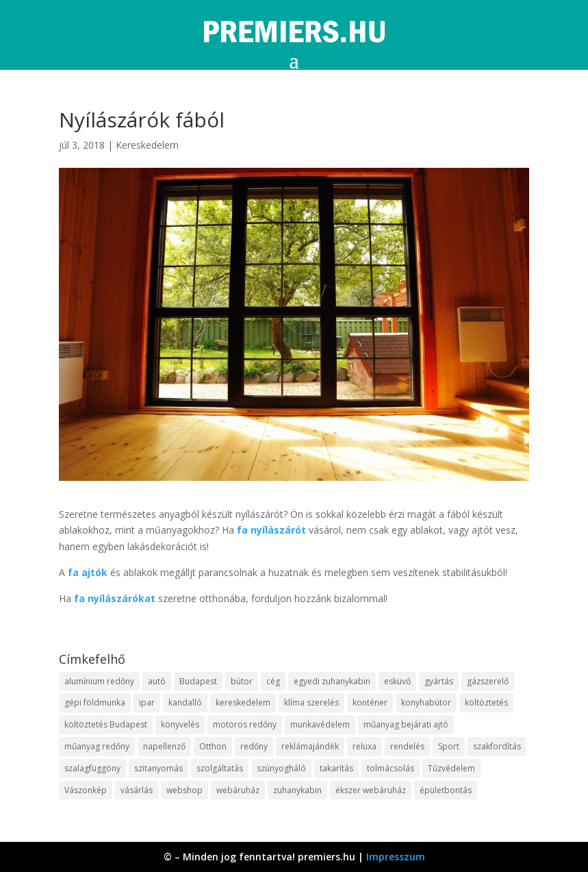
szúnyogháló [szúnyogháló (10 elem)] (281, 768)
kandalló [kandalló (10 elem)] (185, 702)
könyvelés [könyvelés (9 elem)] (180, 724)
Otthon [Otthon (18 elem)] (213, 746)
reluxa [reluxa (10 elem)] (365, 746)
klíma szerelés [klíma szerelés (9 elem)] (311, 702)
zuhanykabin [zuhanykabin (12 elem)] (297, 790)
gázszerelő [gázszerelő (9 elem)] (488, 681)
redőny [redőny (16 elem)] (254, 746)
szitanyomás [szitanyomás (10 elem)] (158, 768)
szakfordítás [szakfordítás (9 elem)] (497, 746)
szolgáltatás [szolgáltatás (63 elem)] (220, 768)
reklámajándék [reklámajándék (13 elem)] (310, 746)
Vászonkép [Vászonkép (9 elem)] (86, 790)
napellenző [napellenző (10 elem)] (164, 746)
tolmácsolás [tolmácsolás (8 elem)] (391, 768)
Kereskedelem (147, 145)
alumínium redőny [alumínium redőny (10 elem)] (99, 681)
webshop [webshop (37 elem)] (184, 790)
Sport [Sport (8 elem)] (449, 746)
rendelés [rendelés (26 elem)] (407, 746)
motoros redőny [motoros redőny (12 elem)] (245, 724)
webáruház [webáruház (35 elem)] (238, 790)
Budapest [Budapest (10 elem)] (198, 681)
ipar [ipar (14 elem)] (147, 702)
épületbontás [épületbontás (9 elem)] (446, 790)
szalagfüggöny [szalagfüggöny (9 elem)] (92, 768)
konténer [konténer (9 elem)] (370, 702)
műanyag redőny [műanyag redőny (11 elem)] (97, 746)
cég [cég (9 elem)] (273, 681)
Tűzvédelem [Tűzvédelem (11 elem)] (451, 768)
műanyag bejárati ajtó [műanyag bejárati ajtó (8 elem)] (406, 724)
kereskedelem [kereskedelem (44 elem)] (243, 702)
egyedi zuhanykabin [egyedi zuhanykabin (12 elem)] (332, 681)
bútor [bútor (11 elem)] (242, 681)
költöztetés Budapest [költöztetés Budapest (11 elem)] (106, 724)
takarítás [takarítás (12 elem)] (336, 768)
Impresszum (396, 857)
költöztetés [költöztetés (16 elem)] (486, 702)
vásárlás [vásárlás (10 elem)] (137, 790)
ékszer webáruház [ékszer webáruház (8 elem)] (371, 790)
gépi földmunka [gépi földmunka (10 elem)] (95, 702)
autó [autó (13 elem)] (157, 681)
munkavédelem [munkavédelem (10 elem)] (320, 724)
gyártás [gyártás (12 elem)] (439, 681)
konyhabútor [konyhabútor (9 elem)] (426, 702)
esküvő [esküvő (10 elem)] (397, 681)
